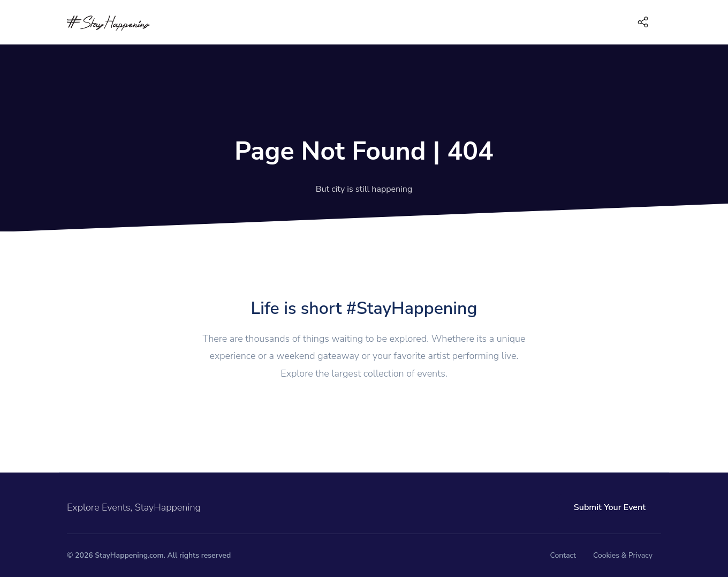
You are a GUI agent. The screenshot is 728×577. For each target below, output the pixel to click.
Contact (563, 555)
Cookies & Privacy (623, 555)
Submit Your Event (610, 507)
